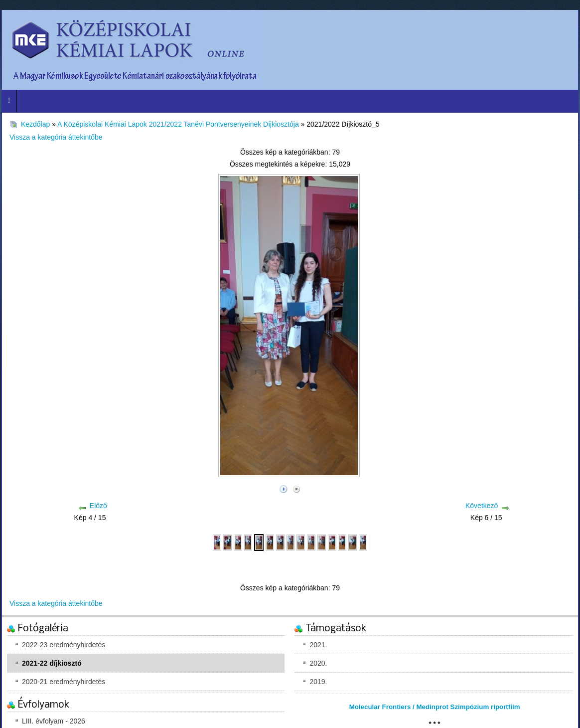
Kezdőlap (35, 124)
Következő (482, 506)
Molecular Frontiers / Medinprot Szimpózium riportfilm (435, 707)
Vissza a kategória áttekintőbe (56, 137)
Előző (98, 506)
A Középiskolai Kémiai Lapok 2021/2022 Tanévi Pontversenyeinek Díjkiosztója (178, 124)
